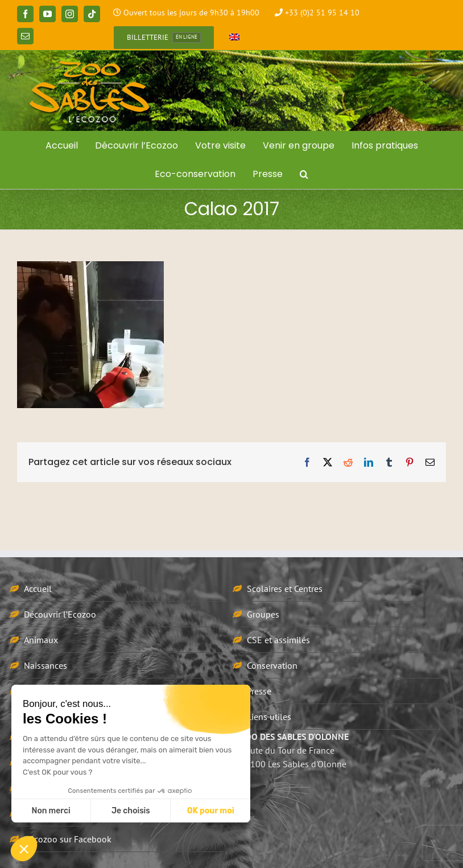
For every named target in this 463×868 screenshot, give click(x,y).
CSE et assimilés (278, 640)
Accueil (38, 589)
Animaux (41, 640)
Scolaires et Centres (285, 589)
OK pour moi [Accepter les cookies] (211, 811)
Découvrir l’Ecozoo (60, 614)
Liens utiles (269, 717)
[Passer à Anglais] (234, 38)
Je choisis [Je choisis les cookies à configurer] (131, 811)
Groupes (263, 614)
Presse (259, 691)
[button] (304, 174)
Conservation (272, 665)
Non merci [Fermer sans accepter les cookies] (51, 811)
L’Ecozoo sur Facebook (68, 839)
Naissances (46, 665)
